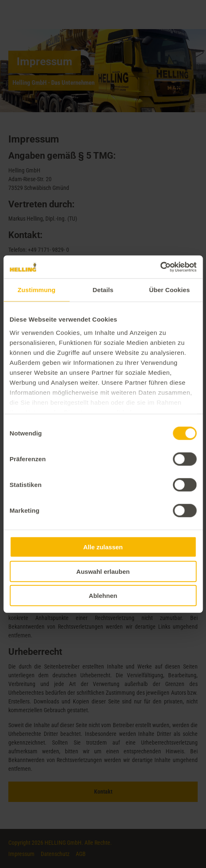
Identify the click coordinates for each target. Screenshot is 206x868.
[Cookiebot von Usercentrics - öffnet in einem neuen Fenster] (160, 267)
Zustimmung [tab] (36, 290)
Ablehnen (103, 596)
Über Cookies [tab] (169, 290)
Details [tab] (103, 290)
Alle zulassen (103, 547)
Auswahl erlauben (103, 571)
